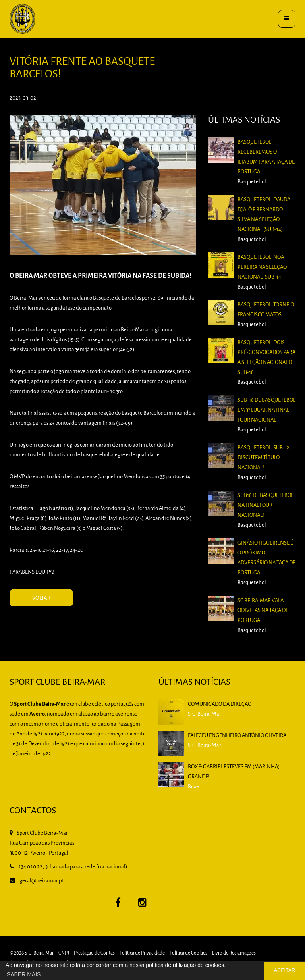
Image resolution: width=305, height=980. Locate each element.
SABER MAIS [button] (24, 974)
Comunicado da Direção (220, 704)
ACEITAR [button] (285, 970)
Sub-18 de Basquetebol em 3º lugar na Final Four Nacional (266, 410)
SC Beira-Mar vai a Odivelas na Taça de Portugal (263, 611)
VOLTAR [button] (41, 598)
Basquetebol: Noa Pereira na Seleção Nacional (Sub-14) (262, 267)
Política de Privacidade (142, 953)
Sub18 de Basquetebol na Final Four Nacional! (265, 505)
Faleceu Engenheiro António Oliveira (237, 736)
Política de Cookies (188, 953)
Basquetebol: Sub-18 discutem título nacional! (263, 458)
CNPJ (64, 953)
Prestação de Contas (94, 953)
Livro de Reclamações (234, 953)
